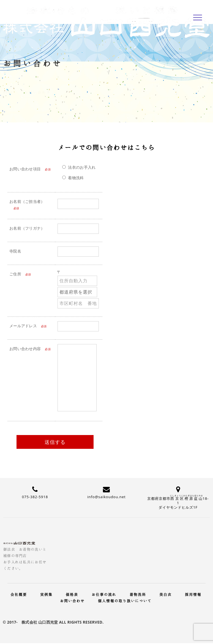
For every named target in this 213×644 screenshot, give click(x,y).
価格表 (72, 594)
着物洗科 (138, 594)
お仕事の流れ (104, 594)
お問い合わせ (72, 601)
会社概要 (19, 594)
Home (8, 86)
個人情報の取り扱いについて (125, 601)
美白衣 (166, 594)
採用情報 (193, 594)
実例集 (46, 594)
